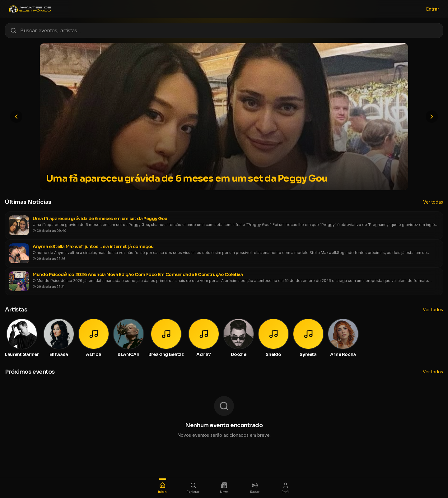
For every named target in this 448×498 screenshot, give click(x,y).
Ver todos (433, 309)
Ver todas (433, 202)
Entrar (433, 9)
